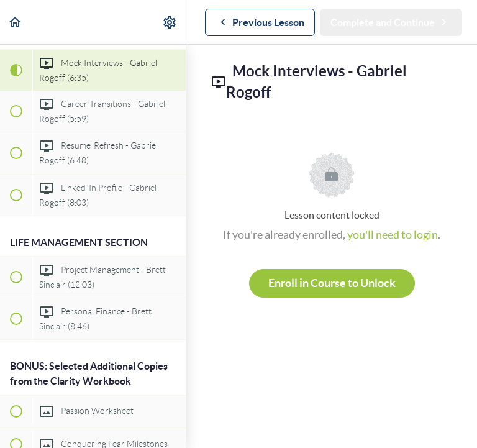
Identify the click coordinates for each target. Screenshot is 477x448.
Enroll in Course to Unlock (332, 283)
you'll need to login (393, 235)
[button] (16, 22)
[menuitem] (170, 22)
